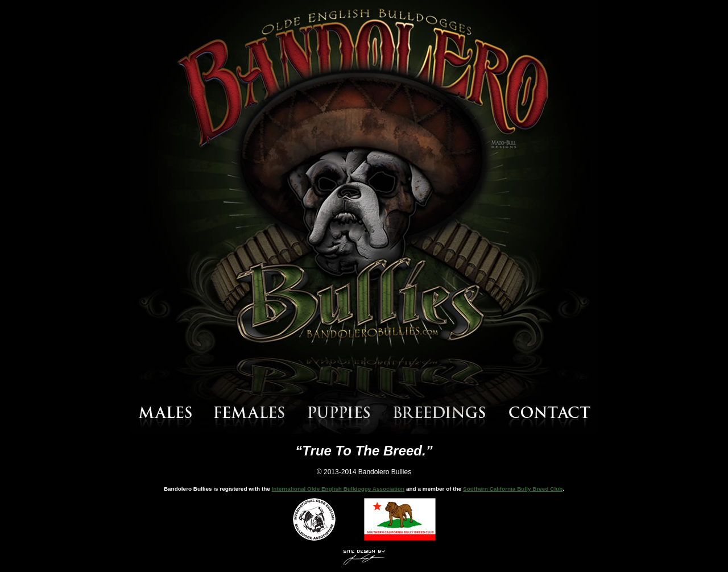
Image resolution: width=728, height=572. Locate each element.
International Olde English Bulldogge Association (338, 489)
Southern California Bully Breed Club (513, 489)
